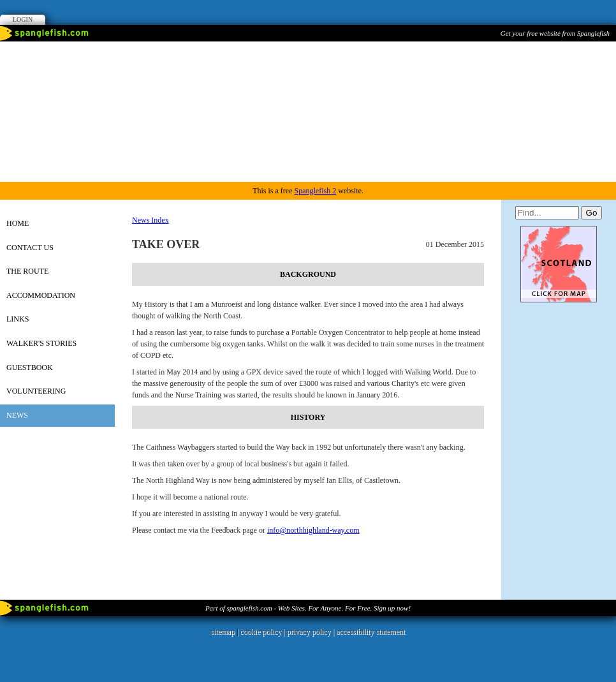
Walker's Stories (41, 343)
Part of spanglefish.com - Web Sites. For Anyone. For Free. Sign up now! (308, 608)
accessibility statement (370, 632)
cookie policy (260, 632)
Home (18, 223)
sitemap (223, 632)
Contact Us (30, 248)
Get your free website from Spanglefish (555, 33)
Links (18, 319)
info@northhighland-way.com (313, 530)
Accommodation (41, 295)
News (17, 415)
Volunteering (36, 391)
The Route (27, 271)
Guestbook (30, 367)
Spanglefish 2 (315, 191)
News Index (150, 220)
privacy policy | (312, 632)
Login (23, 19)
